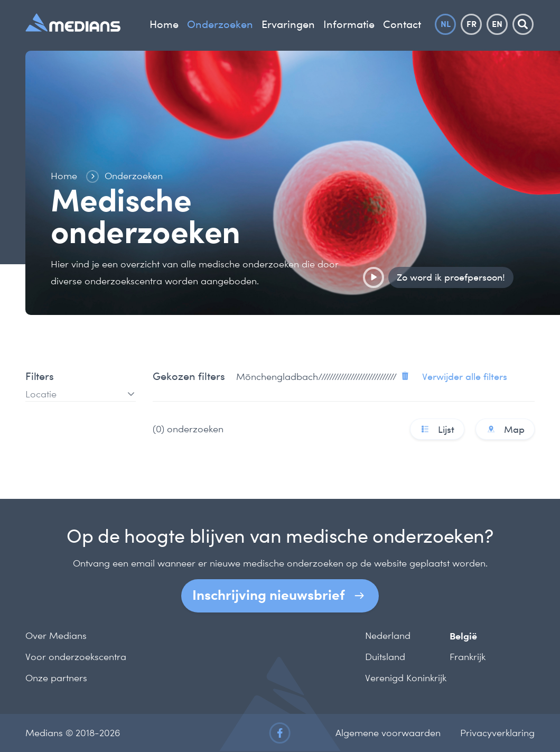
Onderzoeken (220, 24)
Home (164, 24)
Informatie (349, 24)
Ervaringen (288, 24)
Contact (402, 24)
